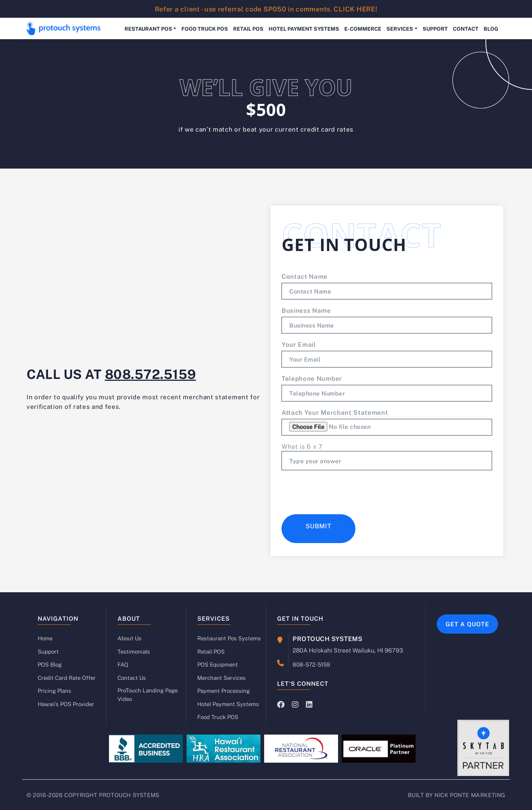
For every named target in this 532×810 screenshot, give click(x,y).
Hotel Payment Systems (304, 28)
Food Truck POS (205, 28)
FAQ (123, 664)
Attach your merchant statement (335, 412)
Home (45, 638)
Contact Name (305, 276)
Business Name (306, 310)
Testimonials (134, 651)
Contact (466, 28)
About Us (129, 638)
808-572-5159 (311, 664)
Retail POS (248, 28)
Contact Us (132, 678)
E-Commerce (363, 28)
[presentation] (338, 491)
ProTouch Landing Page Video (148, 694)
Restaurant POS (148, 28)
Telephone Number (312, 378)
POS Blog (50, 664)
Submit (318, 526)
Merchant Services (221, 678)
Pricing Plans (54, 691)
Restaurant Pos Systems (229, 638)
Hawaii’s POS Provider (66, 704)
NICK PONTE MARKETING (470, 795)
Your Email (299, 344)
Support (435, 28)
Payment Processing (224, 691)
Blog (491, 28)
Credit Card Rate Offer (67, 678)
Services (400, 28)
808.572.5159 (151, 373)
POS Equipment (218, 664)
